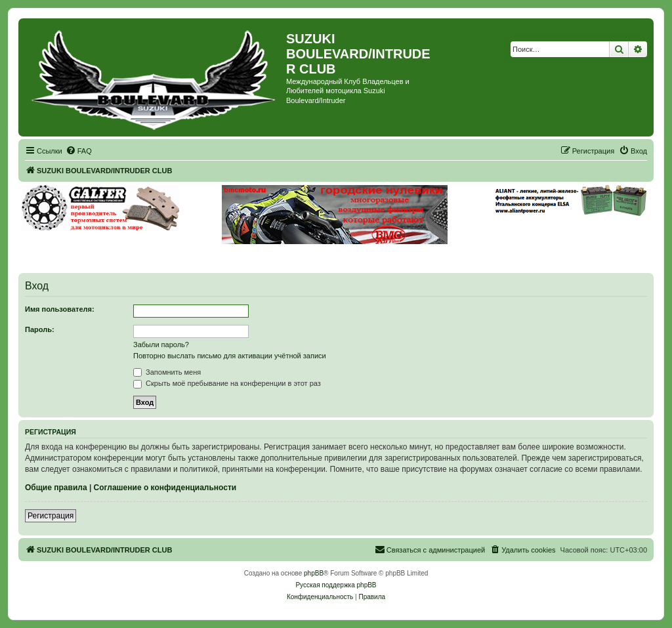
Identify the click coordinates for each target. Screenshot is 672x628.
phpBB (314, 573)
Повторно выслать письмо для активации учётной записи (230, 356)
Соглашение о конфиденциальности (165, 488)
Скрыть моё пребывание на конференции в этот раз (227, 383)
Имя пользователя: (60, 309)
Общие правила (56, 488)
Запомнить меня (167, 372)
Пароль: (40, 329)
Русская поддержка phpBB (336, 585)
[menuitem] (79, 151)
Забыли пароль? (161, 345)
